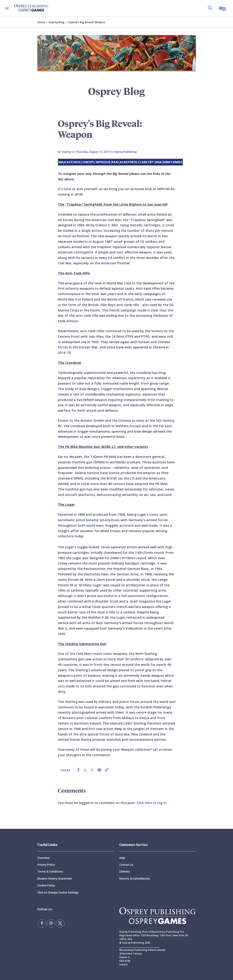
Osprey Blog (56, 22)
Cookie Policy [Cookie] (46, 885)
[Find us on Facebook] (42, 923)
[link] (78, 770)
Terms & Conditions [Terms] (50, 872)
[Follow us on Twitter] (59, 923)
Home (41, 22)
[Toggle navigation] (7, 8)
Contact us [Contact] (126, 865)
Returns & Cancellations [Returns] (135, 879)
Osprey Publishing (125, 152)
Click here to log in (151, 803)
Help (122, 858)
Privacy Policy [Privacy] (46, 865)
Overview (44, 858)
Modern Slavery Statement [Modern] (55, 879)
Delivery (125, 872)
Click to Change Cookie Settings (58, 892)
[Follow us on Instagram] (50, 923)
